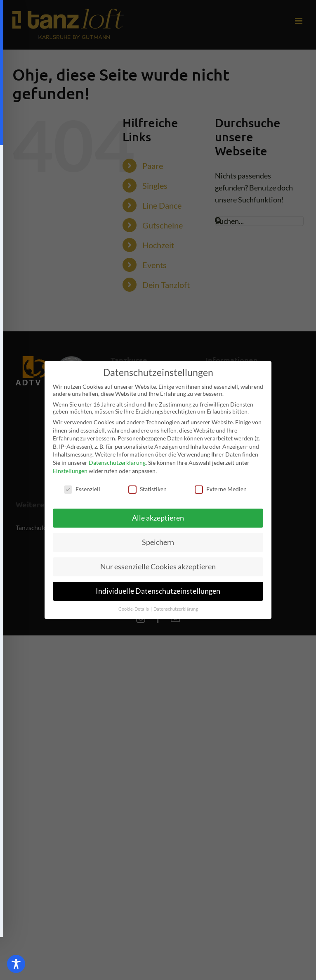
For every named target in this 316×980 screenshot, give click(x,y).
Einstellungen (70, 471)
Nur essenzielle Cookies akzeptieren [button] (158, 567)
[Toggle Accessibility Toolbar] (16, 964)
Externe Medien (221, 489)
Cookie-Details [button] (134, 609)
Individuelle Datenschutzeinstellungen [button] (158, 591)
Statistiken (147, 489)
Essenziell (82, 489)
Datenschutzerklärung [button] (176, 609)
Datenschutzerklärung (117, 463)
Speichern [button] (158, 542)
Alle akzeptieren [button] (158, 518)
